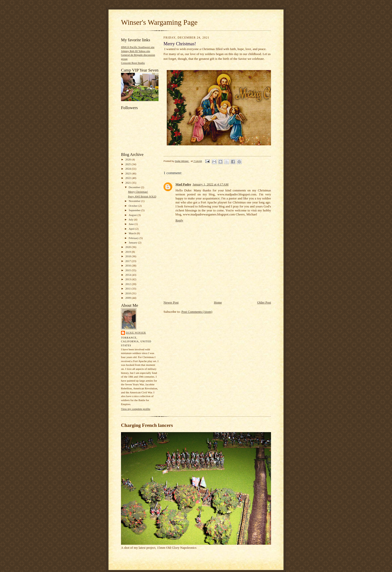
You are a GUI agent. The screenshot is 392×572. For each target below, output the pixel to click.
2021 (128, 183)
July (131, 219)
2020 (128, 247)
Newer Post (171, 302)
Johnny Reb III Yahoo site (135, 51)
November (135, 201)
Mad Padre (183, 184)
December (135, 187)
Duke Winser (136, 333)
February (134, 238)
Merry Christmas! (138, 192)
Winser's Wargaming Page (159, 22)
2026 (128, 159)
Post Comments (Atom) (197, 312)
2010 (128, 293)
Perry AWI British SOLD (142, 196)
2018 (128, 256)
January (133, 242)
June (132, 224)
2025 (128, 164)
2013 (128, 279)
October (134, 206)
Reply (179, 220)
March (133, 233)
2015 (128, 270)
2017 (128, 261)
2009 (128, 298)
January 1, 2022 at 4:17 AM (210, 184)
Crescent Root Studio (133, 63)
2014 (128, 275)
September (135, 210)
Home (218, 302)
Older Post (264, 302)
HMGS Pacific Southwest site (138, 47)
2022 (128, 178)
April (132, 229)
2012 (128, 284)
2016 (128, 265)
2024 (128, 169)
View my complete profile (136, 409)
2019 (128, 252)
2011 (128, 289)
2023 (128, 173)
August (133, 215)
